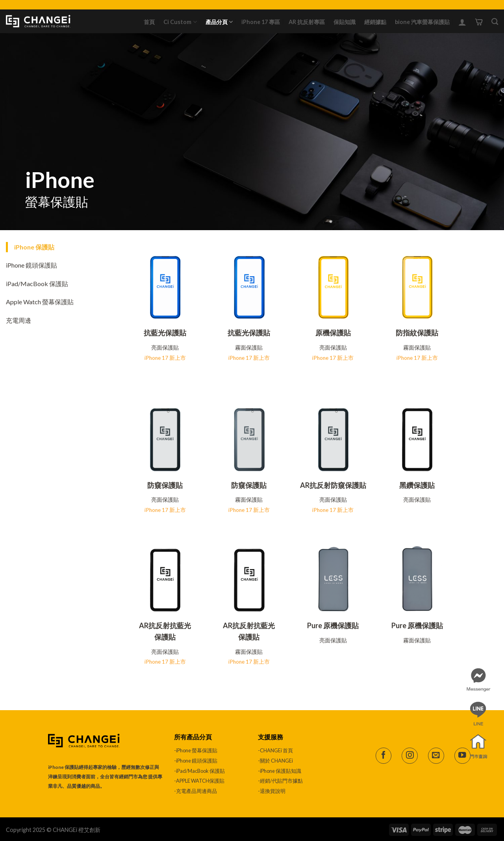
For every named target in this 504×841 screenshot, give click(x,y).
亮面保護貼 (165, 348)
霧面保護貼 (249, 348)
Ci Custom (180, 22)
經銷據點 (375, 22)
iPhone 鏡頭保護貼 (31, 265)
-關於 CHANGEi (276, 761)
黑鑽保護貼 (417, 485)
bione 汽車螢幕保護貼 (422, 22)
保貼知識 (345, 22)
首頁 (149, 22)
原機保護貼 (333, 333)
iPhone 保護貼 (34, 247)
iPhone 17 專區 (261, 22)
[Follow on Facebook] (384, 756)
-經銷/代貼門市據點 (280, 781)
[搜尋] (495, 22)
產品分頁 (219, 22)
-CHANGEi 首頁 (275, 750)
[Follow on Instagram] (410, 756)
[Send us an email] (436, 756)
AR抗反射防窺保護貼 (333, 485)
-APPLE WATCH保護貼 (199, 781)
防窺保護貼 (165, 485)
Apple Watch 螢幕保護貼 (40, 302)
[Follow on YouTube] (462, 756)
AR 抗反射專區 (307, 22)
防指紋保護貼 (417, 333)
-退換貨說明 (272, 791)
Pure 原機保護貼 (333, 625)
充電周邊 (19, 320)
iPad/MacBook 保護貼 (37, 284)
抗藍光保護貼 (165, 333)
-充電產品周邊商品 (195, 791)
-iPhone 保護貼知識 (280, 771)
